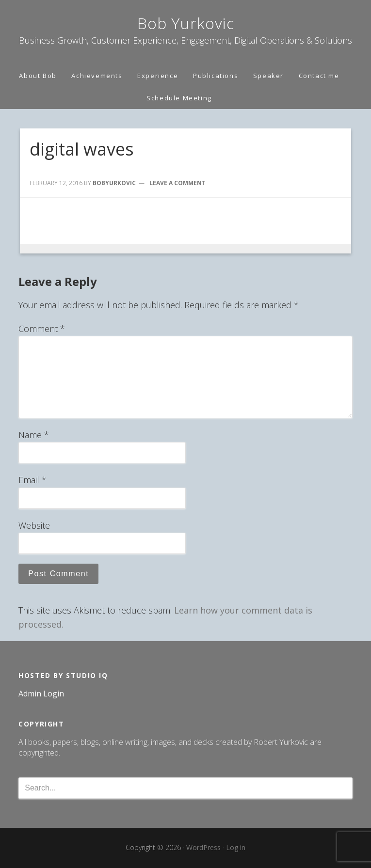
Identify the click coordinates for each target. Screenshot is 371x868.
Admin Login (41, 694)
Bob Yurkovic (186, 23)
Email (32, 480)
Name (34, 435)
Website (34, 525)
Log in (236, 847)
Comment (42, 329)
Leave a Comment (177, 183)
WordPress (203, 847)
